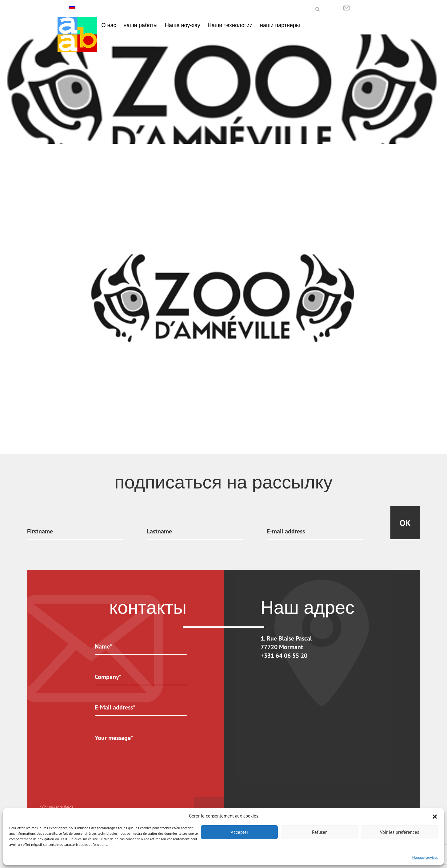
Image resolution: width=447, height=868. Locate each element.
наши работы (140, 25)
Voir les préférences (399, 832)
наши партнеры (280, 25)
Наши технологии (230, 25)
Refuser (319, 832)
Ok (405, 523)
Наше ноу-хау (183, 25)
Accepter (239, 832)
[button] (435, 816)
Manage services (425, 857)
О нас (109, 25)
